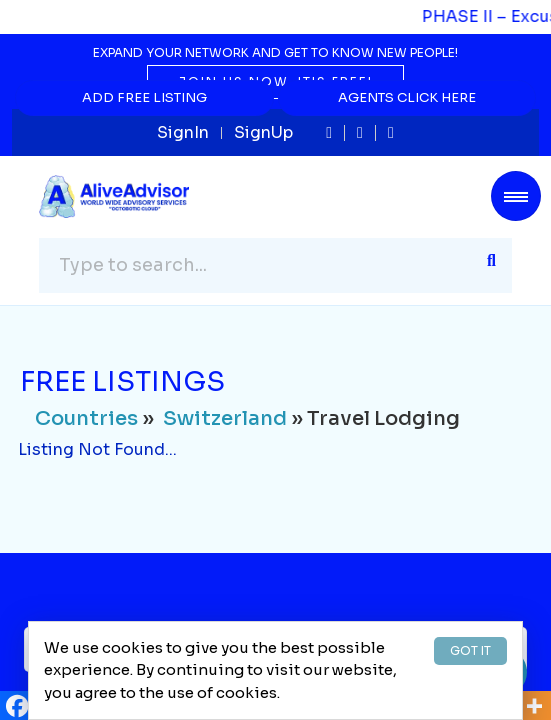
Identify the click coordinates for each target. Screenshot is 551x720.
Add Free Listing (144, 97)
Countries (86, 418)
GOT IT (470, 650)
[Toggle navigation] (516, 196)
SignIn (183, 132)
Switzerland (225, 418)
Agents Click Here (407, 97)
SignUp (263, 132)
